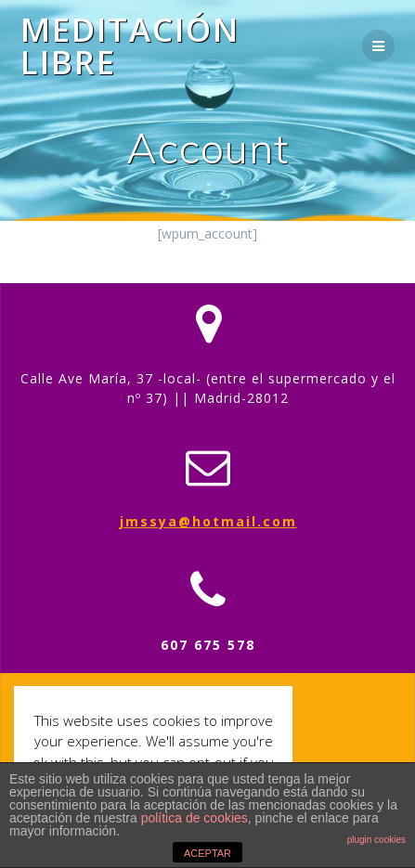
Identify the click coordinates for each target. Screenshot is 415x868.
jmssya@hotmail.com (208, 521)
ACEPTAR (207, 853)
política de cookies (195, 818)
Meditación (130, 45)
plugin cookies (376, 840)
